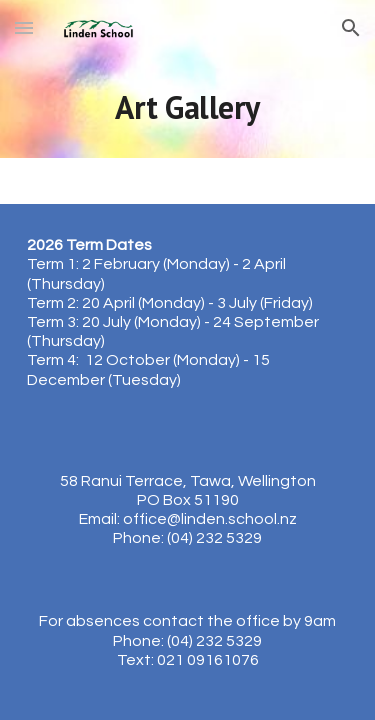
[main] (188, 107)
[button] (24, 27)
